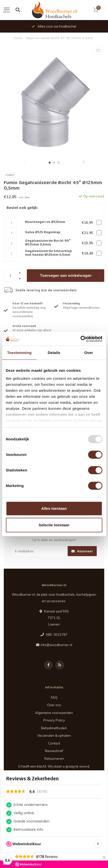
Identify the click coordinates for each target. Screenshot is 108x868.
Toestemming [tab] (19, 353)
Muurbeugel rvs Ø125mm (45, 222)
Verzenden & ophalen (54, 735)
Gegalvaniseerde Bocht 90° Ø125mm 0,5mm (48, 243)
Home (18, 38)
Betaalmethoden (54, 728)
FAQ (54, 697)
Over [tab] (89, 353)
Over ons (54, 705)
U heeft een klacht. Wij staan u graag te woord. (54, 766)
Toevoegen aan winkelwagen (66, 276)
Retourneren (54, 759)
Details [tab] (54, 353)
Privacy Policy (54, 720)
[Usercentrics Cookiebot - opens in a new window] (80, 339)
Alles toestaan (54, 508)
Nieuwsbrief (54, 751)
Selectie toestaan (54, 525)
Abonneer (82, 551)
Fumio (10, 175)
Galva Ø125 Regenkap (43, 233)
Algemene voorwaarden (54, 713)
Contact (54, 743)
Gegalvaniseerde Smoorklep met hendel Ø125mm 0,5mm (48, 253)
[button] (25, 162)
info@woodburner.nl (56, 645)
